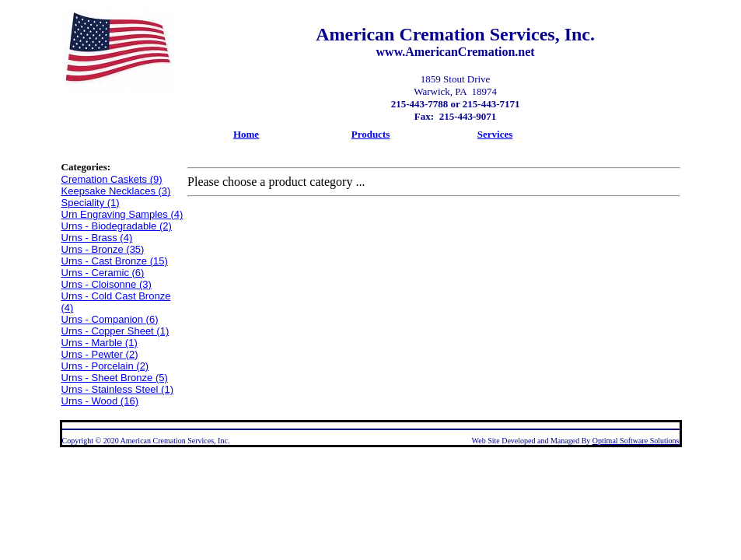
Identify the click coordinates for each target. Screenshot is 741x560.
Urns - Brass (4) (97, 238)
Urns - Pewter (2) (100, 354)
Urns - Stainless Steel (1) (118, 389)
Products (371, 134)
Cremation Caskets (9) (112, 179)
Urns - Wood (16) (100, 401)
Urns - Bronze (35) (103, 249)
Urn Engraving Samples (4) (122, 214)
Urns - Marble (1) (100, 343)
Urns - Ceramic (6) (103, 273)
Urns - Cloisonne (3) (107, 284)
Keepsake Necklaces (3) (116, 191)
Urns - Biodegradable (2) (117, 226)
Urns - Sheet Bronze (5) (115, 378)
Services (495, 134)
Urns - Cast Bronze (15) (115, 261)
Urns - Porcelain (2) (105, 366)
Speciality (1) (91, 203)
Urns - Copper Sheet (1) (115, 331)
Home (246, 134)
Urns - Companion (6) (110, 319)
